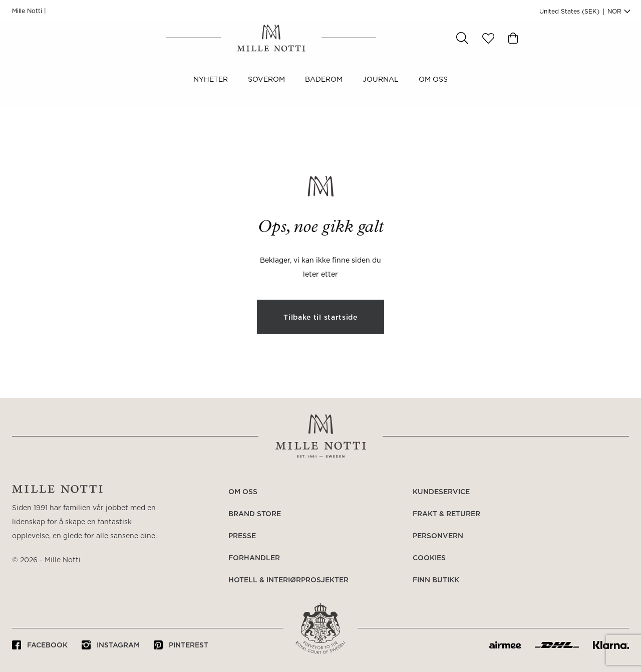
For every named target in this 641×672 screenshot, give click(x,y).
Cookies (429, 558)
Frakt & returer (446, 514)
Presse (242, 536)
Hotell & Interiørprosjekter (288, 580)
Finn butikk (436, 580)
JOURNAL (381, 89)
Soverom (266, 89)
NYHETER (211, 89)
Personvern (438, 536)
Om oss (433, 89)
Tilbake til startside (320, 318)
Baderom (324, 89)
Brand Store (255, 514)
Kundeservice (441, 492)
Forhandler (254, 558)
